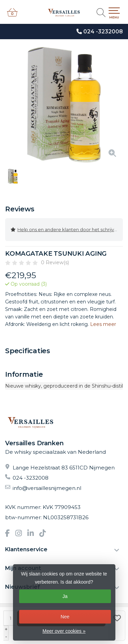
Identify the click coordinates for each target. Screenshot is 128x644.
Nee (65, 617)
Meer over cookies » (64, 631)
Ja (65, 596)
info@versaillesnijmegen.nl (47, 488)
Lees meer (103, 324)
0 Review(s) (55, 263)
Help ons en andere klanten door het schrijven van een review (67, 230)
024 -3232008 (103, 32)
